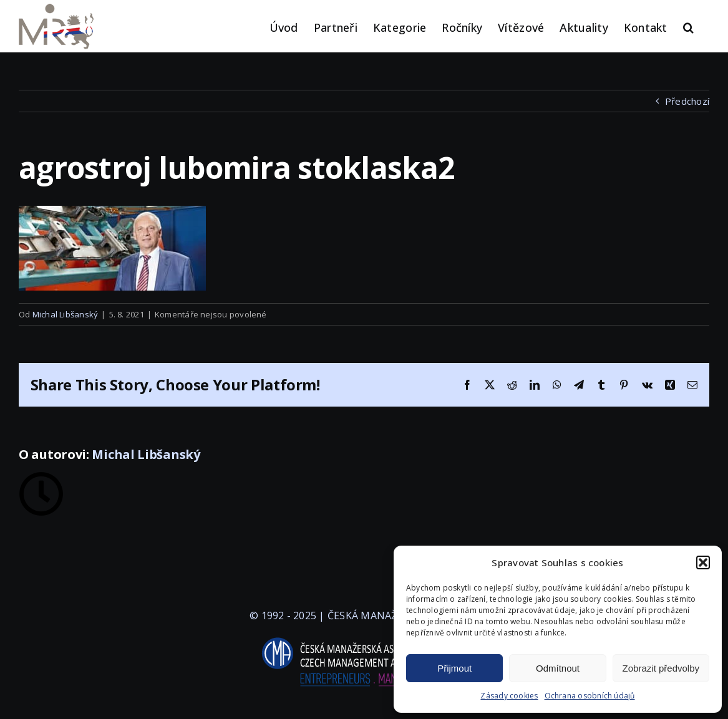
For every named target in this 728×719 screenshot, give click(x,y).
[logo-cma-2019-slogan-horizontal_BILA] (364, 638)
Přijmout (454, 668)
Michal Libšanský (66, 314)
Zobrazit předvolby (661, 668)
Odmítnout (558, 668)
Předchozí (687, 101)
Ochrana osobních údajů (590, 696)
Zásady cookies (509, 696)
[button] (703, 562)
